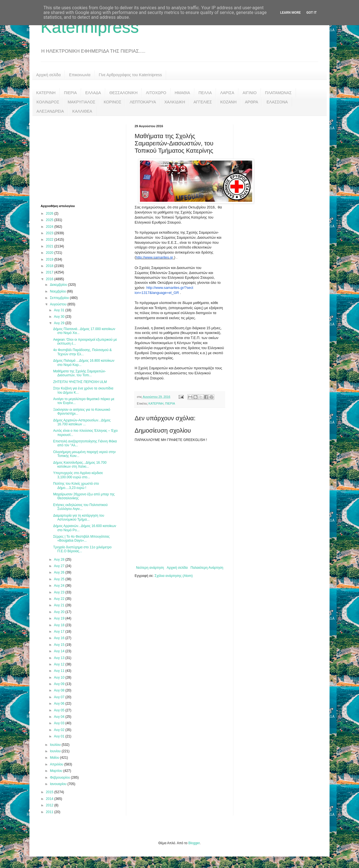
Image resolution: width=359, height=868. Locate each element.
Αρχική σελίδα (48, 75)
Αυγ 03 (60, 723)
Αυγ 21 (60, 605)
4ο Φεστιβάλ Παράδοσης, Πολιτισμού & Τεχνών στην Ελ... (82, 352)
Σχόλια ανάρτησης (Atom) (174, 576)
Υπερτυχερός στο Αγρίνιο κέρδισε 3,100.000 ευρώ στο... (78, 475)
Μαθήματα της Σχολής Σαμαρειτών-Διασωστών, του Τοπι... (79, 373)
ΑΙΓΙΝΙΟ (250, 93)
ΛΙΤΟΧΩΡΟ (156, 93)
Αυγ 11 (60, 671)
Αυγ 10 (60, 677)
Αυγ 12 (60, 664)
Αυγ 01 (60, 736)
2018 (50, 266)
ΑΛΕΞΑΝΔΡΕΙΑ (50, 111)
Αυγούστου (59, 304)
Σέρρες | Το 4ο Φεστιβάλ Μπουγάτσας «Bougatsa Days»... (81, 539)
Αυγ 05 (60, 710)
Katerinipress (90, 27)
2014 (50, 799)
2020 (50, 253)
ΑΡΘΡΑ (251, 102)
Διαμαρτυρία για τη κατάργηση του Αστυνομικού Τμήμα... (79, 517)
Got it (311, 13)
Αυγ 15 (60, 645)
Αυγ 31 (60, 310)
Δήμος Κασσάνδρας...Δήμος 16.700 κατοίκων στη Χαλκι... (80, 465)
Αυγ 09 (60, 684)
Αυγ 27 (60, 566)
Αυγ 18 (60, 625)
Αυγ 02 (60, 730)
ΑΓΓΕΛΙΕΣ (203, 102)
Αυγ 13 (60, 658)
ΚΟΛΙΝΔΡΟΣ (48, 102)
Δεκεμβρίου (59, 285)
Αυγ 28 (60, 560)
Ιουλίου (56, 745)
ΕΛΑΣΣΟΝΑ (277, 102)
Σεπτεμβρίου (60, 298)
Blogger (194, 843)
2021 (50, 246)
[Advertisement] (83, 159)
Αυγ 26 (60, 572)
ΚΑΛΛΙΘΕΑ (82, 111)
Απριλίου (57, 764)
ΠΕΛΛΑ (205, 93)
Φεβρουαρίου (60, 778)
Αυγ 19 (60, 618)
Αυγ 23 (60, 592)
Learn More (291, 13)
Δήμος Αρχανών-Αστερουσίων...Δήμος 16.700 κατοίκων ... (82, 422)
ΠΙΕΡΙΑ (70, 93)
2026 (50, 213)
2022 (50, 240)
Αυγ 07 (60, 697)
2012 (50, 805)
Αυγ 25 (60, 579)
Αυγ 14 (60, 651)
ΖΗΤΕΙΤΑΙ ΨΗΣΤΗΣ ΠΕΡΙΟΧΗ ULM (80, 382)
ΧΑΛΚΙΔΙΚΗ (175, 102)
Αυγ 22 (60, 599)
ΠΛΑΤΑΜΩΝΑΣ (278, 93)
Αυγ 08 (60, 690)
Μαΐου (55, 758)
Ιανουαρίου (59, 784)
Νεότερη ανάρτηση (150, 568)
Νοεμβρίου (58, 291)
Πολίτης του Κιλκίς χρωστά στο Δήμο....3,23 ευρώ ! (76, 486)
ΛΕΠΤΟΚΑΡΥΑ (143, 102)
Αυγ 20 (60, 612)
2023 (50, 233)
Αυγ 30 (60, 317)
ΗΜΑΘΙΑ (182, 93)
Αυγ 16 (60, 638)
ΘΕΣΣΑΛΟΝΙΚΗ (123, 93)
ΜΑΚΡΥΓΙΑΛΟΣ (81, 102)
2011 (50, 812)
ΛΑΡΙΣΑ (227, 93)
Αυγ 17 (60, 632)
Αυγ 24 (60, 586)
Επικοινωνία (80, 75)
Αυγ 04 (60, 717)
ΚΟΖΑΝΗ (228, 102)
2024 (50, 227)
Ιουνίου (56, 751)
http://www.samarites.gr (154, 257)
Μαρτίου (57, 771)
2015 (50, 792)
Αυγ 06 (60, 704)
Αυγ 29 (60, 323)
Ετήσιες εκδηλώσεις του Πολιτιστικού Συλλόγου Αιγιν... (80, 507)
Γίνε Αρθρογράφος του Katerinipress (130, 75)
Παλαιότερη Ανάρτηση (207, 568)
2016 (50, 279)
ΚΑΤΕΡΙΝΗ (46, 93)
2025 (50, 220)
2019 (50, 259)
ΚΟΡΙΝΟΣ (113, 102)
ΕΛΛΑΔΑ (93, 93)
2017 (50, 272)
